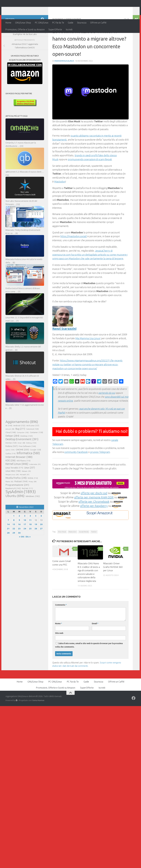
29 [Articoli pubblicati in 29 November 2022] (14, 551)
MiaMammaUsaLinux (64, 79)
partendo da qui (107, 411)
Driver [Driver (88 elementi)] (21, 461)
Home (8, 23)
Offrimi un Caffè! (98, 23)
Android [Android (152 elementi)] (19, 443)
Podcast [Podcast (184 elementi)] (21, 499)
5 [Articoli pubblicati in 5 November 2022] (36, 534)
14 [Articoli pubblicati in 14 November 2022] (8, 542)
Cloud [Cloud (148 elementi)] (11, 450)
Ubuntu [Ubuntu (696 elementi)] (15, 514)
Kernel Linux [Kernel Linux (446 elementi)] (17, 482)
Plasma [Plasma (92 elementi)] (9, 499)
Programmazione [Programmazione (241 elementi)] (17, 503)
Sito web (59, 651)
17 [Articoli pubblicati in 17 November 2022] (25, 542)
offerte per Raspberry (94, 524)
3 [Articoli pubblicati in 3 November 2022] (25, 534)
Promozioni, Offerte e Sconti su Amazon (25, 29)
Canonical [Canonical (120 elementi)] (32, 447)
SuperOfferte (55, 29)
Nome (59, 641)
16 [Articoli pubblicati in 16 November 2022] (19, 542)
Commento (61, 623)
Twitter (94, 550)
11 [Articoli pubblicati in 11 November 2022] (30, 538)
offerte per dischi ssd (94, 511)
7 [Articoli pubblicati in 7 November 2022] (8, 538)
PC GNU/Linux (42, 23)
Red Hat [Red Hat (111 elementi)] (27, 506)
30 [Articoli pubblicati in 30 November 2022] (19, 551)
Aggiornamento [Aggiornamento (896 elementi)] (22, 439)
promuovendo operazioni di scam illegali (90, 177)
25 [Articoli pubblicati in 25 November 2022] (30, 546)
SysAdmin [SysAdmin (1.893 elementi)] (21, 510)
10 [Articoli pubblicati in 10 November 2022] (25, 538)
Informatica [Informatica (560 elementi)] (28, 471)
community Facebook (76, 470)
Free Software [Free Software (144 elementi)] (27, 464)
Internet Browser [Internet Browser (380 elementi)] (19, 475)
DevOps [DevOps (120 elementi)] (11, 461)
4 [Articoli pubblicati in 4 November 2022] (30, 534)
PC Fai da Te (58, 23)
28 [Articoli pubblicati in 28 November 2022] (8, 551)
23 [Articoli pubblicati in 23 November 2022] (19, 546)
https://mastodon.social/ (74, 254)
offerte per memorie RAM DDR (94, 515)
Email (95, 641)
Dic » (28, 554)
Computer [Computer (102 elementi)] (23, 450)
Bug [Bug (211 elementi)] (20, 447)
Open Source (73, 37)
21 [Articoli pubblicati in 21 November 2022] (8, 546)
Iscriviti (69, 29)
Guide (71, 23)
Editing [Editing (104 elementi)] (31, 461)
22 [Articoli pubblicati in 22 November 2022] (14, 546)
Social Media (84, 550)
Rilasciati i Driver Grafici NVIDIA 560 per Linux (113, 585)
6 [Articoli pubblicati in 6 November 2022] (41, 534)
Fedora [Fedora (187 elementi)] (12, 464)
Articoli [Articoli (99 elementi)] (10, 447)
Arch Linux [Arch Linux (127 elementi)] (33, 443)
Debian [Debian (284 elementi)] (12, 454)
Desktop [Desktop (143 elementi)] (27, 454)
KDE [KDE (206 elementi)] (11, 478)
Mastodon (60, 199)
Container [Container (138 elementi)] (36, 450)
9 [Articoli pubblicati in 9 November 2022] (19, 538)
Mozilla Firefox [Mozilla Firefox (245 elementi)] (16, 496)
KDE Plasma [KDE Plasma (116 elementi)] (24, 478)
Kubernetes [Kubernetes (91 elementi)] (35, 482)
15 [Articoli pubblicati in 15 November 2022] (14, 542)
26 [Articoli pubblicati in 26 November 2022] (36, 546)
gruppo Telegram (100, 470)
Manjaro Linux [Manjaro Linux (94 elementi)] (12, 492)
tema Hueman (39, 718)
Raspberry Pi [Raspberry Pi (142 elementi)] (13, 506)
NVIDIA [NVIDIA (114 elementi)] (33, 496)
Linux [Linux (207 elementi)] (30, 485)
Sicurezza (82, 23)
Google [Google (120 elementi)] (36, 467)
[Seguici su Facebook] (42, 37)
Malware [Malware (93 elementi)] (26, 489)
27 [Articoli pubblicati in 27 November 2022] (41, 546)
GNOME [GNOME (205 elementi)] (22, 467)
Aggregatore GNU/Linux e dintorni (51, 10)
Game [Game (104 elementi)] (10, 468)
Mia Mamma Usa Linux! (88, 356)
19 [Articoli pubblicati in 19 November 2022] (36, 542)
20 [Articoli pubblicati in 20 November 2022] (41, 542)
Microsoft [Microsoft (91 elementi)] (25, 492)
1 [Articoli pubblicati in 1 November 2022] (14, 534)
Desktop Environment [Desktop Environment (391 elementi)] (22, 457)
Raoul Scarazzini (64, 346)
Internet (58, 37)
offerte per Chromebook (94, 519)
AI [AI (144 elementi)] (9, 443)
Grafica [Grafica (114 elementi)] (11, 471)
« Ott (22, 554)
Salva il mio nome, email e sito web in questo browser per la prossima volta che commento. (89, 663)
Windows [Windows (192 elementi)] (33, 514)
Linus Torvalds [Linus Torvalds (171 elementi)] (14, 486)
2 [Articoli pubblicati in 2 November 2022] (19, 534)
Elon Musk (62, 550)
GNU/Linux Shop (23, 23)
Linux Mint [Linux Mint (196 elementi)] (13, 489)
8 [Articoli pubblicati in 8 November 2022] (14, 538)
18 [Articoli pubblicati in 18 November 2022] (30, 542)
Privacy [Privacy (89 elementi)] (33, 499)
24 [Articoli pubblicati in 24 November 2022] (25, 546)
